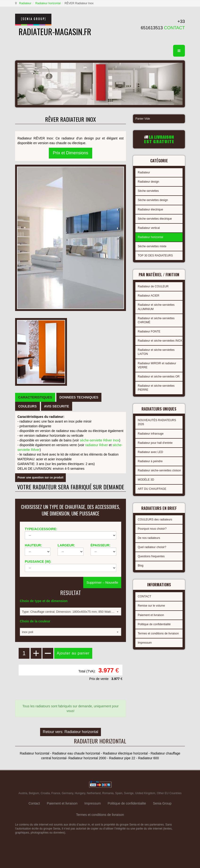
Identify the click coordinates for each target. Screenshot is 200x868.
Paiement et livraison (151, 615)
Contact (34, 803)
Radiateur (25, 3)
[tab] (35, 397)
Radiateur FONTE (149, 331)
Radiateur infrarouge (151, 434)
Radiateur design (148, 182)
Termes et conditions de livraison (158, 633)
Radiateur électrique (150, 210)
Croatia (45, 793)
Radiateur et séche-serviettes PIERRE (156, 388)
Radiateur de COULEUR (153, 286)
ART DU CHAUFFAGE (152, 489)
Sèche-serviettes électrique (155, 219)
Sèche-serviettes (148, 191)
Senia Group (162, 803)
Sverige (129, 793)
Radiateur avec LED (150, 452)
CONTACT (144, 596)
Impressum (145, 643)
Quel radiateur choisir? (152, 547)
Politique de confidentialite (127, 803)
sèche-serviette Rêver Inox (100, 440)
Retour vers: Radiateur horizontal (71, 732)
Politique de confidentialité (154, 624)
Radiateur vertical (149, 228)
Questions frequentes (151, 556)
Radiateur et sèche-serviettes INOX (160, 341)
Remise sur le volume (151, 606)
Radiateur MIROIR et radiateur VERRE (157, 365)
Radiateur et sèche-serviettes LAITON (156, 352)
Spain (119, 793)
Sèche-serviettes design (153, 200)
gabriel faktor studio (167, 844)
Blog (141, 566)
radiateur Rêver (97, 445)
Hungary (80, 793)
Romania (108, 793)
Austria (23, 793)
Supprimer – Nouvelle (102, 583)
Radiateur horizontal (48, 3)
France (56, 793)
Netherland (94, 793)
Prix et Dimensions (71, 153)
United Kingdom (145, 793)
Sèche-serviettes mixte (152, 246)
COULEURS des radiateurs (155, 520)
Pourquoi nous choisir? (152, 529)
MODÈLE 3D (146, 480)
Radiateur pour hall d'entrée (155, 443)
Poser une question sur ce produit (40, 478)
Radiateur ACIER (148, 296)
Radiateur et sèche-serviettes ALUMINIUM (156, 307)
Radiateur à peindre (150, 461)
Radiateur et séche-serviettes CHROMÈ (156, 320)
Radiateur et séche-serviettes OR (159, 377)
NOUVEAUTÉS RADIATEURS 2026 (157, 422)
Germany (67, 793)
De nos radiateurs (149, 538)
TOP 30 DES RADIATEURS (155, 256)
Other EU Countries (169, 793)
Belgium (34, 793)
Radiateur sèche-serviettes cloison (159, 470)
